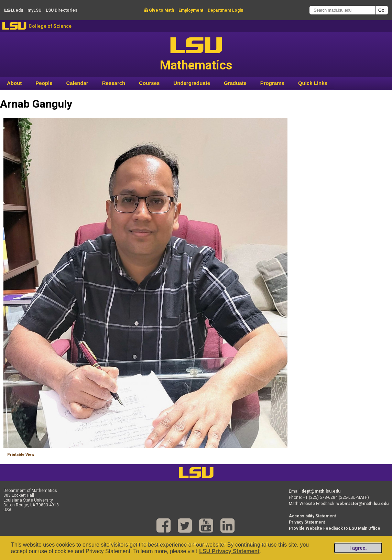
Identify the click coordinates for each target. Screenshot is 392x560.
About (14, 83)
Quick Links (313, 83)
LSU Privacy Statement (229, 551)
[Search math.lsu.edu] (342, 10)
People (44, 83)
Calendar (77, 83)
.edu (14, 10)
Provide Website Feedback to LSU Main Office (335, 528)
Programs (272, 83)
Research (114, 83)
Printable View (21, 455)
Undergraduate (192, 83)
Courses (149, 83)
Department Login (225, 10)
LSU (14, 26)
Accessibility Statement (312, 516)
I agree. (358, 548)
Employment (191, 10)
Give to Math (159, 10)
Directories (62, 10)
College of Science (50, 26)
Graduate (235, 83)
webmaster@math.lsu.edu (362, 504)
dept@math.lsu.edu (321, 491)
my (34, 10)
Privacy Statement (307, 522)
